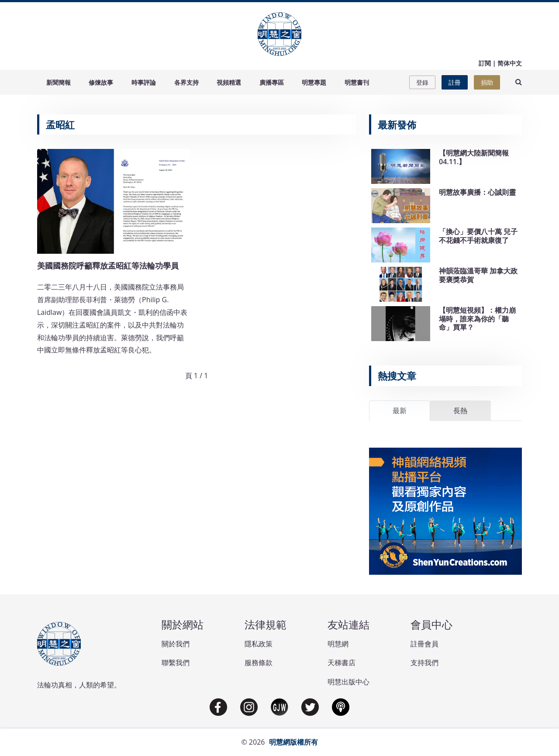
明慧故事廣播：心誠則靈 (477, 192)
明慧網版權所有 (293, 742)
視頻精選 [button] (229, 82)
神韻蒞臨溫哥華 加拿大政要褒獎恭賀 (478, 275)
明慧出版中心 (349, 682)
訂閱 (485, 63)
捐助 (487, 82)
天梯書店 (342, 663)
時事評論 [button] (144, 82)
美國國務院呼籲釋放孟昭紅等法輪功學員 (108, 266)
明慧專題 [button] (314, 82)
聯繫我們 (176, 663)
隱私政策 (259, 644)
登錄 (422, 82)
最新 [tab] (400, 411)
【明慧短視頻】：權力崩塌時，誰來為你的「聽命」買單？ (477, 318)
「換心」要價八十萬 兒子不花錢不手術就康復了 (478, 236)
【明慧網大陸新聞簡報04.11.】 (474, 157)
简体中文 (510, 63)
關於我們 (176, 644)
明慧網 (338, 644)
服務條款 (259, 663)
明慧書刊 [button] (357, 82)
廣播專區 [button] (272, 82)
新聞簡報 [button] (59, 82)
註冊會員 (424, 644)
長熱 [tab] (460, 411)
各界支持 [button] (186, 82)
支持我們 (424, 663)
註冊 (455, 82)
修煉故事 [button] (101, 82)
